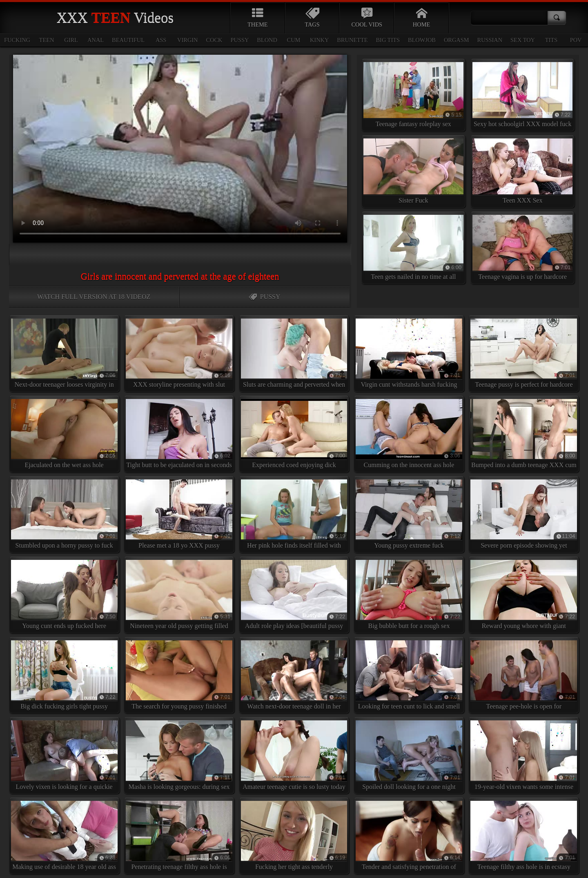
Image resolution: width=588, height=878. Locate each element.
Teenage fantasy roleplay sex (413, 95)
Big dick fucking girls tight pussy (64, 675)
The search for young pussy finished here (179, 677)
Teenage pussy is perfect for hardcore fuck (524, 355)
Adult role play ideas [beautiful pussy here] (294, 597)
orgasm (457, 40)
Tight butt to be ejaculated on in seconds (179, 434)
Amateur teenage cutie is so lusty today (294, 755)
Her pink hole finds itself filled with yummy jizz (294, 516)
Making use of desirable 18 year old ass (64, 836)
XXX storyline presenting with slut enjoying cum (179, 355)
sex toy (523, 40)
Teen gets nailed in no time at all (413, 247)
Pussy (265, 297)
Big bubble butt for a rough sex (409, 595)
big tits (388, 40)
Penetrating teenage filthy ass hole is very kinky (179, 838)
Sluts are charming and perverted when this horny (294, 355)
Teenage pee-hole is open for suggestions (524, 677)
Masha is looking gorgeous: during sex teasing (179, 757)
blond (267, 40)
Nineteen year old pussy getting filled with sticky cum (179, 597)
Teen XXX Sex (522, 171)
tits (551, 40)
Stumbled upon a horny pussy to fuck (64, 514)
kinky (319, 40)
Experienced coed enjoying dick (294, 434)
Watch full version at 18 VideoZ (94, 297)
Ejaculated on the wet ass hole (64, 434)
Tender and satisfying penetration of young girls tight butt (409, 838)
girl (71, 40)
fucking (17, 40)
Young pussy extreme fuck (409, 514)
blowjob (422, 40)
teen (47, 40)
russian (490, 40)
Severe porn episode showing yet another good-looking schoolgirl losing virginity (524, 516)
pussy (240, 40)
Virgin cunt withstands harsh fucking (409, 353)
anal (96, 40)
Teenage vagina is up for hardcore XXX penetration (522, 250)
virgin (187, 40)
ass (161, 40)
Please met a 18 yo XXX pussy (179, 514)
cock (214, 40)
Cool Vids (367, 18)
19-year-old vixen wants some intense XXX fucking (524, 757)
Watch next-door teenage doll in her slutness (294, 677)
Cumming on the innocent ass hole (409, 434)
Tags (312, 18)
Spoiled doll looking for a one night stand (409, 757)
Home (421, 18)
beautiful (128, 40)
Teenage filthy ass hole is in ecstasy (524, 836)
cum (294, 40)
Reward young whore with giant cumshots (524, 597)
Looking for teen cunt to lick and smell (409, 675)
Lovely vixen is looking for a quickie (64, 755)
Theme (258, 18)
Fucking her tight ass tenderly (294, 836)
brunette (352, 40)
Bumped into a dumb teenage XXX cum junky (524, 436)
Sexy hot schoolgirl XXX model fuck (522, 95)
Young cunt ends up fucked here (64, 595)
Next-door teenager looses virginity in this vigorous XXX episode (64, 355)
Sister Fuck (413, 171)
